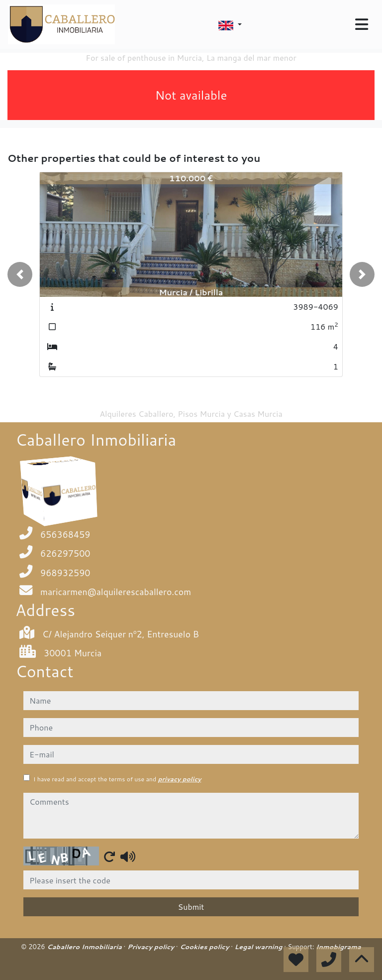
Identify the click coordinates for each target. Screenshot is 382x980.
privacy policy (179, 779)
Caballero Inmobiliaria (85, 947)
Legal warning (260, 947)
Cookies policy (205, 947)
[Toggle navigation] (362, 24)
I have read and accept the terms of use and (117, 779)
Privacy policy (152, 947)
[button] (20, 274)
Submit (191, 907)
